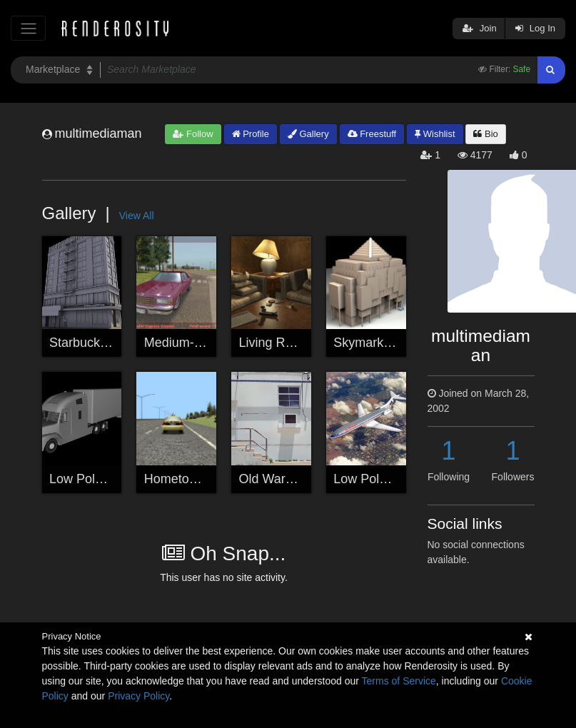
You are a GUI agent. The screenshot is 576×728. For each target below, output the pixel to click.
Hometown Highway (201, 479)
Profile (251, 134)
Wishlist (435, 134)
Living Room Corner (296, 343)
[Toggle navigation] (28, 28)
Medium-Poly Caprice (206, 343)
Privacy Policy (138, 696)
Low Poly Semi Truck (109, 479)
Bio (485, 134)
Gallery (308, 134)
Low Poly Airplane (384, 479)
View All (137, 216)
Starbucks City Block (108, 343)
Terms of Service (399, 681)
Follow (193, 134)
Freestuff (372, 134)
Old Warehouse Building (308, 479)
